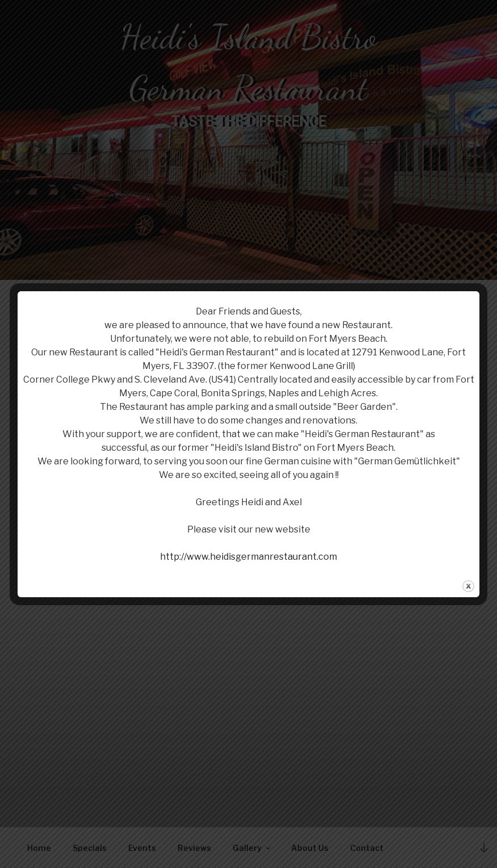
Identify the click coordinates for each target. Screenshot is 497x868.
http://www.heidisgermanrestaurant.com (248, 557)
